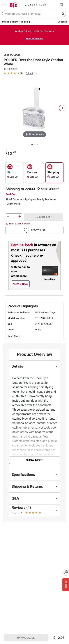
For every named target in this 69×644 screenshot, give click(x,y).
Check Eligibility (50, 189)
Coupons (62, 22)
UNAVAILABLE (44, 217)
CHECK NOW (21, 284)
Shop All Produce (34, 39)
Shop (12, 55)
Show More (35, 460)
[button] (50, 189)
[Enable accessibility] (66, 572)
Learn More (13, 204)
